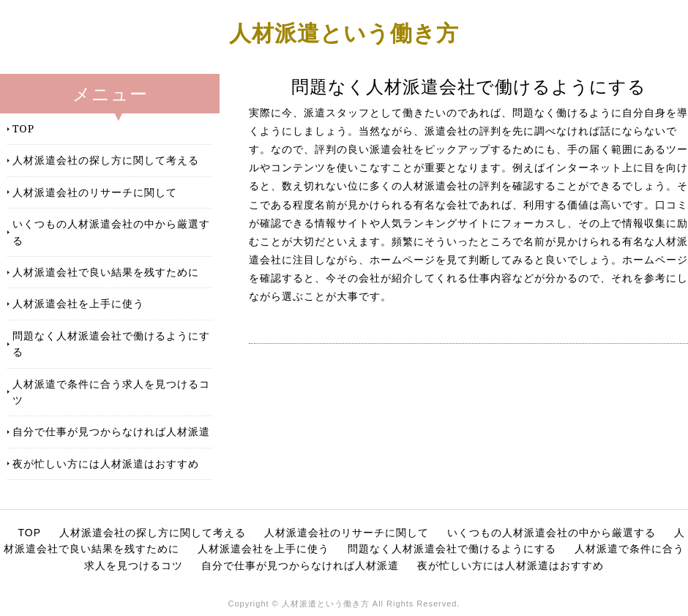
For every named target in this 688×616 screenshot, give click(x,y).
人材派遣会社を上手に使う (78, 303)
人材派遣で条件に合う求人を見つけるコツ (111, 392)
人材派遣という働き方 (344, 33)
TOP (23, 128)
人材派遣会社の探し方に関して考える (106, 160)
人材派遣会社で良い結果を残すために (106, 272)
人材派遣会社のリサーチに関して (95, 192)
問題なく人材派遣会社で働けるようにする (111, 343)
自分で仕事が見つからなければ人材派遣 (111, 431)
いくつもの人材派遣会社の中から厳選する (111, 232)
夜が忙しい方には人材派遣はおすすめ (106, 463)
